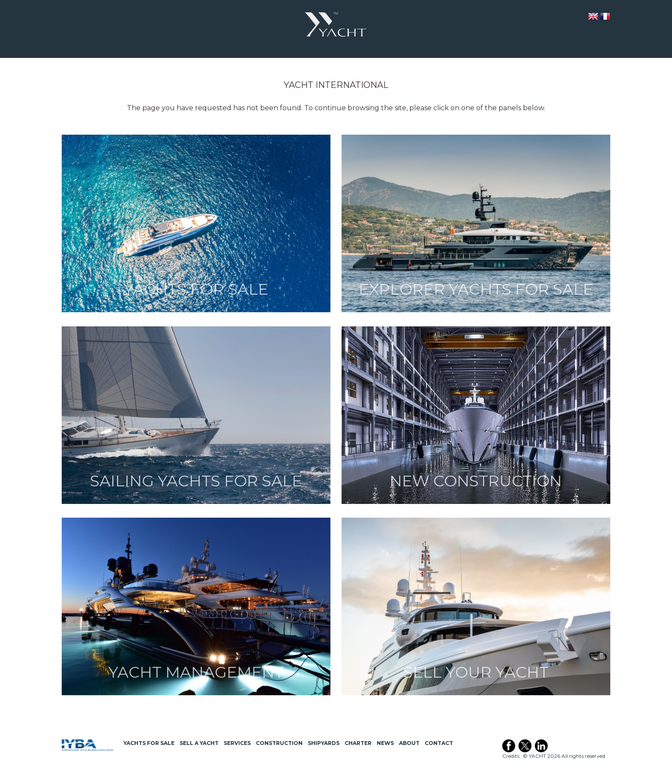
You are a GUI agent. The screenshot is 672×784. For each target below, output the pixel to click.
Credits (511, 756)
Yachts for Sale (149, 743)
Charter (358, 743)
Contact (439, 743)
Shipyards (324, 743)
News (385, 743)
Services (237, 743)
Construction (279, 743)
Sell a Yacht (199, 743)
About (409, 743)
